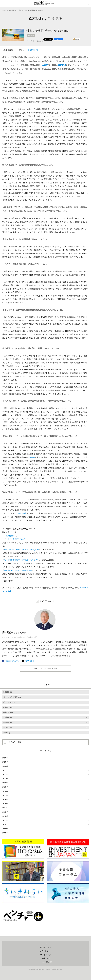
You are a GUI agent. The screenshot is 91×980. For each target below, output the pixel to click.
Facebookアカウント (13, 661)
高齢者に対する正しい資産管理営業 (18, 570)
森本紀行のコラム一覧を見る (46, 668)
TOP (45, 944)
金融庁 (45, 65)
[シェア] (58, 39)
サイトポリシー (46, 951)
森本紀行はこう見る (15, 10)
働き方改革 (22, 513)
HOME (4, 10)
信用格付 (32, 457)
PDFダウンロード (47, 601)
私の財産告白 (11, 536)
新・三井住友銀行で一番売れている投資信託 (21, 560)
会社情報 (46, 962)
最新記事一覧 (33, 50)
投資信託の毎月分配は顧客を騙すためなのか (21, 550)
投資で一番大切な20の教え (16, 539)
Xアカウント (30, 661)
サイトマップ (46, 955)
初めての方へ (46, 947)
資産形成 (62, 65)
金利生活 (31, 35)
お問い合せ (46, 958)
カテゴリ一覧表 (15, 742)
